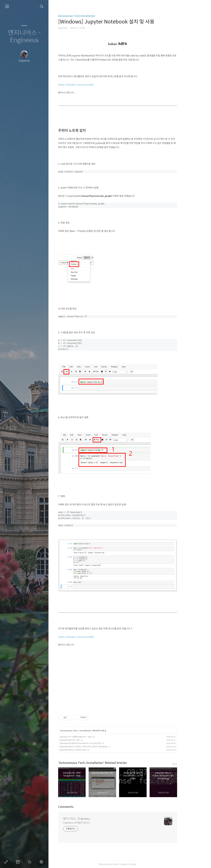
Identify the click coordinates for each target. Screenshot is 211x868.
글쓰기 (7, 862)
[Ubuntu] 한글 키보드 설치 (82, 740)
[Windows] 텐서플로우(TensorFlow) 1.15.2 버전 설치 (93, 743)
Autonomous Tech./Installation (89, 16)
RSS (30, 862)
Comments (78, 807)
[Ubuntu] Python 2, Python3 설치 (85, 750)
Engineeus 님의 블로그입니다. (89, 823)
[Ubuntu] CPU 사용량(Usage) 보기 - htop (88, 737)
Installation (98, 731)
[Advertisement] (130, 682)
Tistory (146, 864)
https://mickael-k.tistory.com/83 (88, 637)
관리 (42, 862)
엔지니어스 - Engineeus (24, 36)
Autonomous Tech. (81, 731)
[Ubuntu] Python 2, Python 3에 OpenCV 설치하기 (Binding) (96, 747)
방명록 (18, 862)
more (187, 764)
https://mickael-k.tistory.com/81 (88, 85)
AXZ (129, 864)
